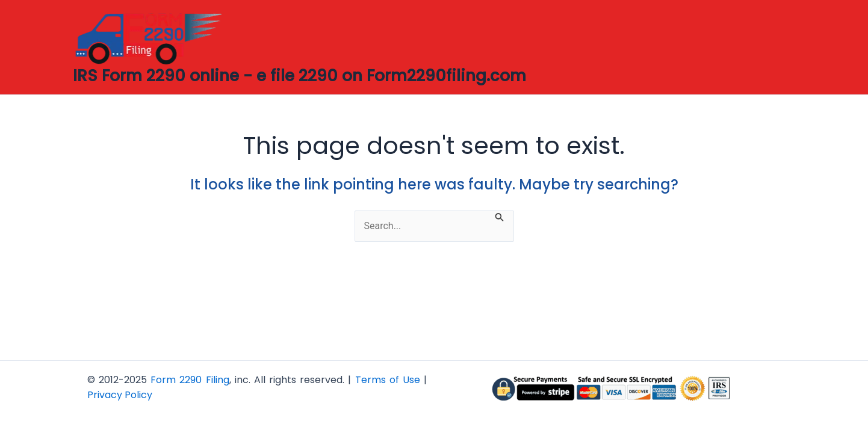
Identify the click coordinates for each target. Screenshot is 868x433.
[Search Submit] (500, 216)
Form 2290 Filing (190, 380)
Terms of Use (388, 380)
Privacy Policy (120, 395)
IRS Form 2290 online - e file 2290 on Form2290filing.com (299, 76)
